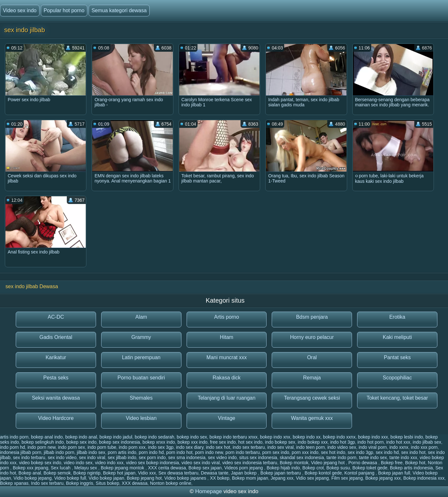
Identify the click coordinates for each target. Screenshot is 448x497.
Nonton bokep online (171, 483)
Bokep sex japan (205, 468)
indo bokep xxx (313, 442)
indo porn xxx (132, 447)
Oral (312, 357)
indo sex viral (281, 447)
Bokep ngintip (87, 473)
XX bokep (220, 478)
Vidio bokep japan (106, 478)
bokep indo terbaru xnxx (233, 437)
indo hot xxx (398, 442)
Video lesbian (141, 418)
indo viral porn (373, 447)
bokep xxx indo (193, 442)
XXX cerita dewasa (167, 468)
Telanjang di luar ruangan (227, 398)
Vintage (227, 418)
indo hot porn (371, 442)
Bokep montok (294, 463)
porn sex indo (276, 452)
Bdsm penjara (312, 317)
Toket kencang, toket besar (397, 398)
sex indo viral (92, 457)
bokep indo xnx (275, 437)
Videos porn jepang (244, 468)
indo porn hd (13, 447)
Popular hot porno (64, 10)
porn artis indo (122, 452)
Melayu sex (86, 468)
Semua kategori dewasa (119, 10)
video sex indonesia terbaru (250, 463)
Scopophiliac (397, 378)
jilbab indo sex (91, 452)
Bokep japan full (394, 473)
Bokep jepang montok (123, 468)
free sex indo (223, 442)
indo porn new (42, 447)
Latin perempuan (141, 357)
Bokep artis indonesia (411, 468)
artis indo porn (14, 437)
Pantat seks (397, 357)
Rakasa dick (227, 378)
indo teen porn (311, 447)
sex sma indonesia (187, 457)
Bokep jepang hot (144, 478)
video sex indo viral (201, 463)
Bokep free (392, 463)
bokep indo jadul (116, 437)
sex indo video (62, 457)
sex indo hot (413, 452)
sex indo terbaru (29, 457)
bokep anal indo (47, 437)
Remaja (312, 378)
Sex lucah (61, 468)
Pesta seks (56, 378)
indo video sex (342, 447)
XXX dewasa (135, 483)
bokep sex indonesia (119, 442)
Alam (141, 317)
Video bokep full (70, 478)
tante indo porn (341, 457)
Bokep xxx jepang (31, 468)
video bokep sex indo (40, 463)
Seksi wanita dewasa (56, 398)
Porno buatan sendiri (141, 378)
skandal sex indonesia (302, 457)
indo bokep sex (280, 442)
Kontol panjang (360, 473)
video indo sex (78, 463)
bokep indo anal (81, 437)
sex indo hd (387, 452)
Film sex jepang (347, 478)
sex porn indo (152, 457)
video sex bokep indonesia (152, 463)
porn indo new (209, 452)
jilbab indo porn (59, 452)
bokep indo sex (192, 437)
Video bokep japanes (186, 478)
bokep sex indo (81, 442)
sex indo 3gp (360, 452)
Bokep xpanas (14, 483)
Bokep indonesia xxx (424, 478)
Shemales (141, 398)
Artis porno (227, 317)
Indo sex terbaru (47, 483)
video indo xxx (109, 463)
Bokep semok (57, 473)
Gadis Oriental (56, 337)
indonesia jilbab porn (21, 452)
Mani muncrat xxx (227, 357)
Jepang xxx (282, 478)
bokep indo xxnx (339, 437)
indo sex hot (218, 447)
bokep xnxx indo (159, 442)
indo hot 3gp (343, 442)
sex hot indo (333, 452)
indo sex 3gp (161, 447)
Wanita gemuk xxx (312, 418)
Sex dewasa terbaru (178, 473)
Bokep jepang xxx (383, 478)
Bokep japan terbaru (281, 473)
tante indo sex (373, 457)
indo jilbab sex (427, 442)
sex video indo (223, 457)
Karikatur (56, 357)
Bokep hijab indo (283, 468)
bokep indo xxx (373, 437)
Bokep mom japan (250, 478)
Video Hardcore (56, 418)
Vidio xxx (147, 473)
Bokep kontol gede (323, 473)
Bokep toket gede (370, 468)
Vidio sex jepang (312, 478)
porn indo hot (180, 452)
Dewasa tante (215, 473)
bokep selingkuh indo (43, 442)
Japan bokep (244, 473)
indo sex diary (190, 447)
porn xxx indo (305, 452)
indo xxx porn (424, 447)
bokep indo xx (307, 437)
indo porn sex (72, 447)
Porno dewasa (363, 463)
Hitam (227, 337)
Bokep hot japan (119, 473)
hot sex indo (250, 442)
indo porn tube (102, 447)
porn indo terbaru (243, 452)
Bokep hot (415, 463)
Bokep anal (30, 473)
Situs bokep (107, 483)
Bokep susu (338, 468)
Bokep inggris (79, 483)
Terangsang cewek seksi (312, 398)
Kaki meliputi (397, 337)
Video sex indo (20, 10)
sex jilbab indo (122, 457)
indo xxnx (399, 447)
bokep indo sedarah (155, 437)
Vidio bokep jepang (33, 478)
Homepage (209, 491)
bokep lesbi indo (407, 437)
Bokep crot (313, 468)
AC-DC (56, 317)
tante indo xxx (403, 457)
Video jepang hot (328, 463)
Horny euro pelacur (312, 337)
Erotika (397, 317)
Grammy (141, 337)
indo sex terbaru (249, 447)
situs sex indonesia (258, 457)
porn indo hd (151, 452)
